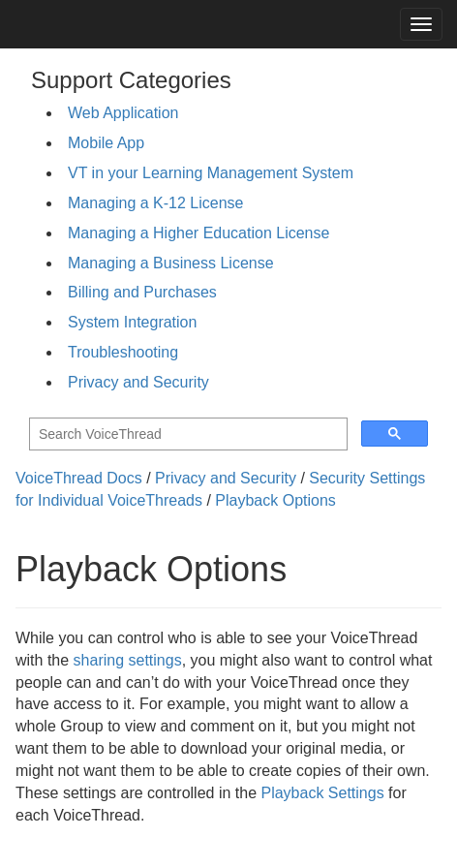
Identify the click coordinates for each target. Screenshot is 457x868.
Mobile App (106, 143)
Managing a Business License (171, 263)
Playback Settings (322, 793)
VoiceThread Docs (79, 478)
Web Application (123, 113)
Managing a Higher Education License (198, 233)
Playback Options (275, 500)
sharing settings (128, 660)
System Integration (132, 322)
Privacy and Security (138, 382)
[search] (186, 434)
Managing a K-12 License (155, 203)
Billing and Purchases (142, 292)
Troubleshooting (123, 352)
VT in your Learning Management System (211, 173)
